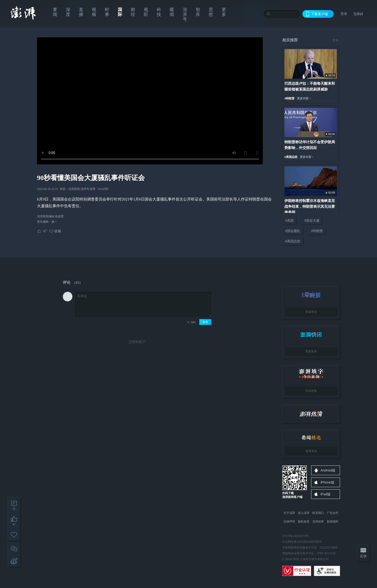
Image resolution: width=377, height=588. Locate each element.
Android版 (328, 470)
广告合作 (333, 513)
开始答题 (311, 391)
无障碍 (358, 14)
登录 (344, 14)
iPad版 (326, 494)
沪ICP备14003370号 (295, 536)
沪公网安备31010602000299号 (302, 542)
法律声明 (289, 522)
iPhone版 (327, 482)
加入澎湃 (304, 513)
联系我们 (318, 513)
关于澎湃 (289, 513)
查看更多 (311, 312)
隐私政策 (304, 522)
